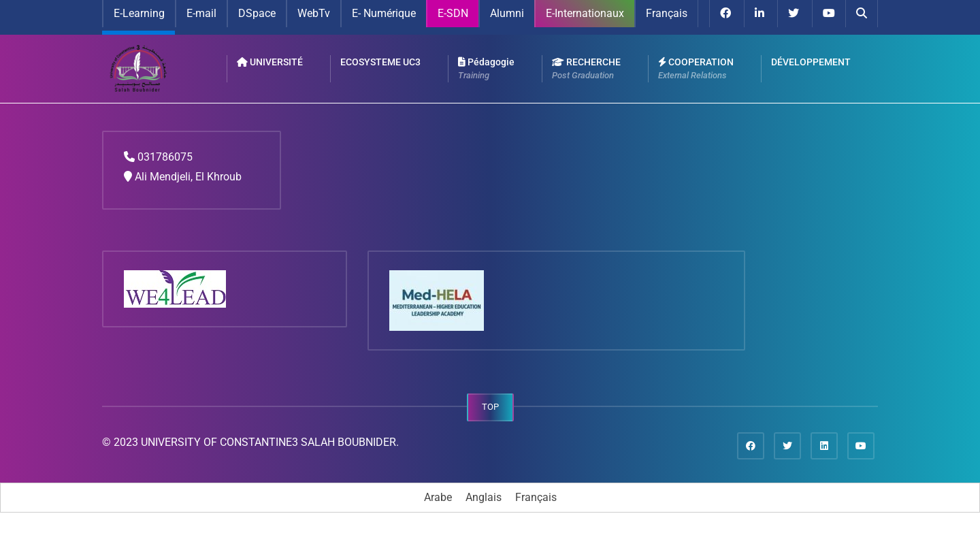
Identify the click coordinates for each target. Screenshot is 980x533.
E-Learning (139, 13)
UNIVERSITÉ (270, 62)
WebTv (314, 13)
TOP (490, 407)
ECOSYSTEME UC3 (380, 62)
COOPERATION (696, 69)
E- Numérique (384, 13)
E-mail (201, 13)
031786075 (165, 157)
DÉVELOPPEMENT (811, 62)
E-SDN (453, 13)
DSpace (257, 13)
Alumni (507, 13)
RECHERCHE (586, 69)
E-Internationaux (585, 13)
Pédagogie (486, 69)
